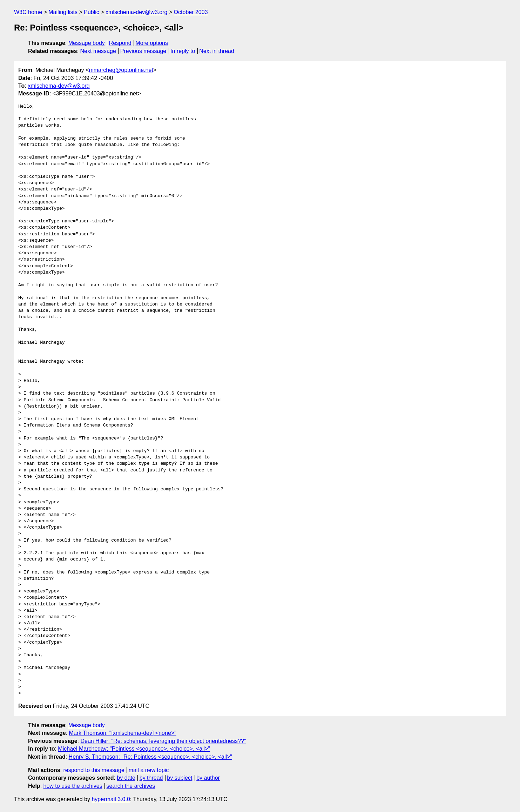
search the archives (131, 786)
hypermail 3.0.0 (111, 799)
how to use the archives (73, 786)
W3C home (28, 12)
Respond (120, 43)
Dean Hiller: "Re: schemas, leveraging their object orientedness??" (163, 741)
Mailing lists (63, 12)
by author (208, 778)
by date (126, 778)
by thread (151, 778)
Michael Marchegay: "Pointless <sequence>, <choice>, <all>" (134, 749)
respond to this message (94, 770)
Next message (98, 51)
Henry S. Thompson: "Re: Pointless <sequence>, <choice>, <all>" (150, 757)
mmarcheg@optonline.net (121, 70)
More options (152, 43)
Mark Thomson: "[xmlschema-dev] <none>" (123, 733)
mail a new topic (149, 770)
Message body (87, 43)
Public (92, 12)
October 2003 (191, 12)
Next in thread (217, 51)
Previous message (143, 51)
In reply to (183, 51)
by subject (180, 778)
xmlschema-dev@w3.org (136, 12)
